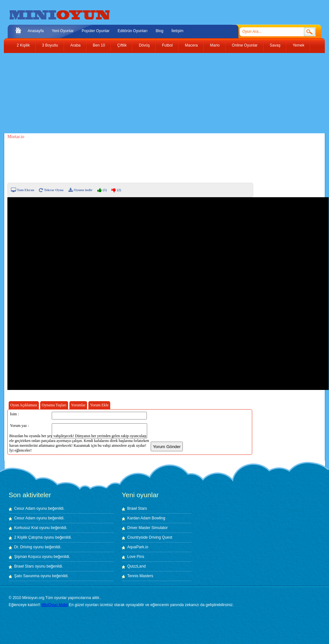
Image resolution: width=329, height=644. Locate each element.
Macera (191, 45)
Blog (159, 31)
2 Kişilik (23, 45)
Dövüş (144, 45)
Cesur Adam (25, 508)
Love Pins (136, 557)
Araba (76, 45)
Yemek (298, 45)
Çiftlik (122, 45)
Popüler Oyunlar (96, 31)
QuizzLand (136, 566)
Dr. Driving (23, 547)
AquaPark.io (138, 547)
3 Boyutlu (50, 45)
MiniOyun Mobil (54, 605)
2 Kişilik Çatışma (28, 537)
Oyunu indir (80, 190)
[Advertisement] (160, 93)
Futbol (167, 45)
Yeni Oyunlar (63, 31)
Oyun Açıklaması (24, 405)
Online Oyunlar (245, 45)
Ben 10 (99, 45)
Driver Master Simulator (147, 528)
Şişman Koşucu (27, 557)
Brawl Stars (24, 566)
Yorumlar (78, 405)
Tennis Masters (140, 576)
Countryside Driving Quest (150, 537)
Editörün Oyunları (133, 31)
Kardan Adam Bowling (146, 518)
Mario (215, 45)
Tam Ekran (22, 190)
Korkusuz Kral (26, 528)
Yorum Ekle (99, 405)
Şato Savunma (27, 576)
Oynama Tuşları (54, 405)
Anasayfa (36, 31)
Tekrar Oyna (51, 190)
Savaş (275, 45)
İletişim (177, 31)
